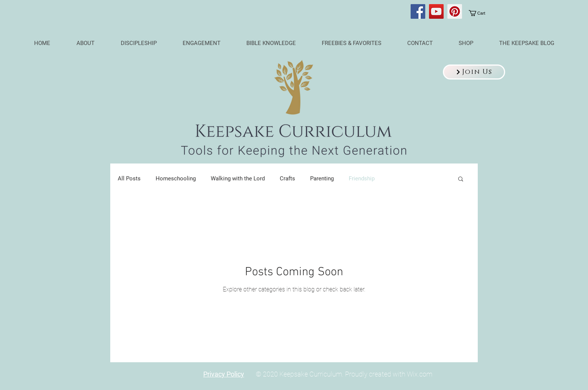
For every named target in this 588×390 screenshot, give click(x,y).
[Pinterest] (455, 11)
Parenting (322, 178)
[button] (474, 72)
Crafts (287, 178)
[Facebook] (418, 11)
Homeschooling (176, 178)
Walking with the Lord (238, 178)
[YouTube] (436, 11)
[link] (482, 13)
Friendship (362, 178)
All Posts (129, 178)
